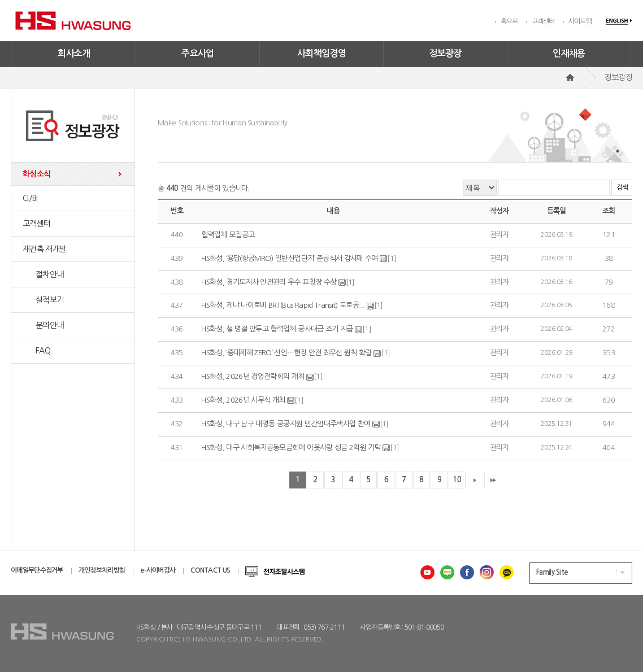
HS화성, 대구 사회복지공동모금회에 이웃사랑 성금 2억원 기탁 (291, 448)
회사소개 (74, 53)
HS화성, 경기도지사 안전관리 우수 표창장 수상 (269, 282)
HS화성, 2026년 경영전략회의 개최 (254, 376)
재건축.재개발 (44, 249)
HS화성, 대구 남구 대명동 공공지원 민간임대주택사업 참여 (286, 424)
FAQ (36, 351)
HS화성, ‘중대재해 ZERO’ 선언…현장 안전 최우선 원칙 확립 (286, 353)
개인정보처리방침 (102, 570)
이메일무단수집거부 (37, 570)
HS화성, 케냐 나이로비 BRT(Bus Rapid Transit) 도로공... (283, 306)
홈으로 (509, 21)
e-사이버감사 (158, 570)
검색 (622, 188)
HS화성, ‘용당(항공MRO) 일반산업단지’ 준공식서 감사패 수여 (290, 258)
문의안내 (43, 325)
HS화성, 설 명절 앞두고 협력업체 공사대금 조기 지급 (277, 329)
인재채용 (569, 53)
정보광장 (445, 53)
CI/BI (30, 198)
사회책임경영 (321, 53)
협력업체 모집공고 (228, 235)
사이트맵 (580, 21)
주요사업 (198, 53)
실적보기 (43, 300)
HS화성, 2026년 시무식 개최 (243, 400)
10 (457, 480)
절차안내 (43, 274)
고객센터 (543, 21)
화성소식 (36, 174)
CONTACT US (210, 570)
